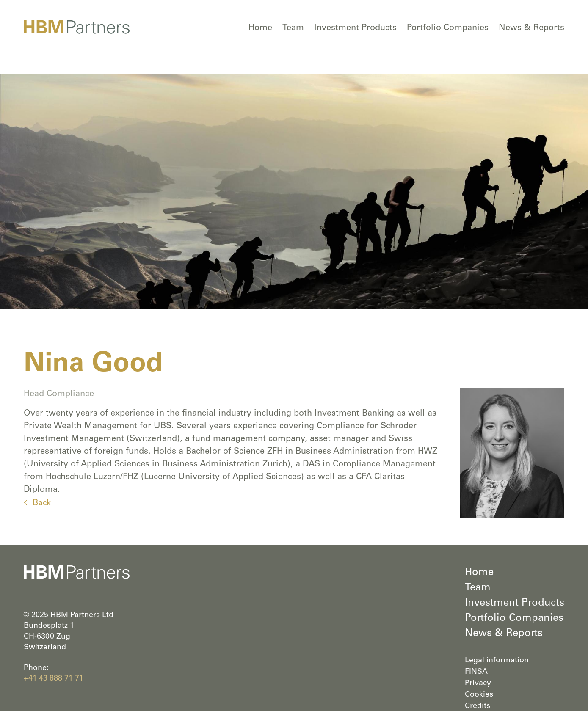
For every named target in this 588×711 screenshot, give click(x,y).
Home (260, 28)
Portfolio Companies (448, 28)
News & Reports (531, 28)
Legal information (497, 661)
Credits (478, 706)
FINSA (476, 672)
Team (293, 28)
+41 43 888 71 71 (54, 679)
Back (42, 504)
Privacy (478, 683)
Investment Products (355, 28)
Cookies (479, 695)
